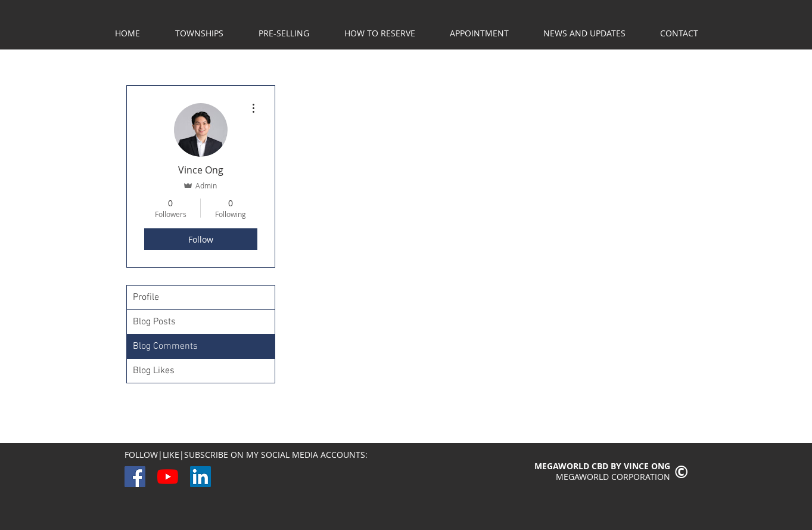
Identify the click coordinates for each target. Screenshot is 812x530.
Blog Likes (154, 371)
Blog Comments (165, 346)
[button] (284, 33)
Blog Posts (154, 322)
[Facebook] (135, 477)
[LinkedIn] (200, 477)
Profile (146, 297)
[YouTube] (168, 477)
